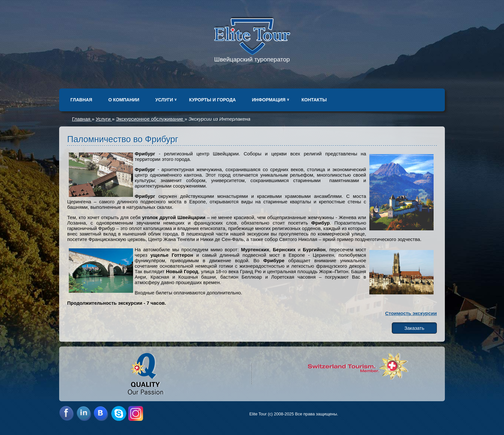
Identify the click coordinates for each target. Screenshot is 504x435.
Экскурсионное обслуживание (150, 119)
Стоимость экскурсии (411, 313)
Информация (269, 100)
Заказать (414, 328)
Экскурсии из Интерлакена (220, 119)
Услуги (164, 100)
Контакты (314, 100)
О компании (124, 100)
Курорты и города (212, 100)
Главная (81, 100)
